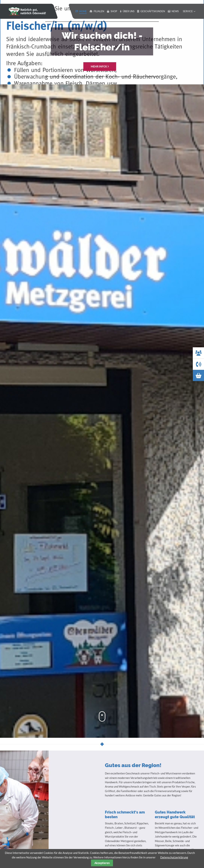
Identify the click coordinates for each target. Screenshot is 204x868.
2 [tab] (94, 734)
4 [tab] (105, 734)
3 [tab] (99, 734)
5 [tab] (111, 734)
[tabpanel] (102, 42)
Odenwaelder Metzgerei (27, 11)
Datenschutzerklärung (174, 857)
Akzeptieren (102, 863)
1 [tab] (88, 734)
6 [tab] (116, 734)
